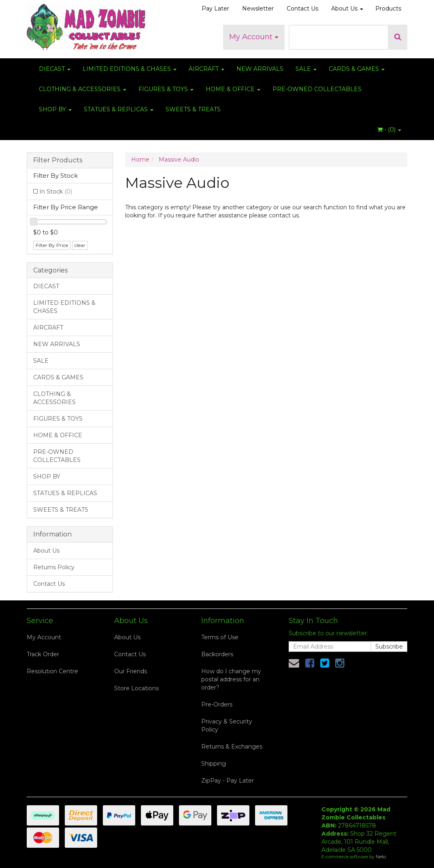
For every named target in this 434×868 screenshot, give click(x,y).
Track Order (43, 654)
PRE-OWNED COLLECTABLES (317, 89)
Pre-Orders (217, 704)
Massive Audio (179, 160)
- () (389, 130)
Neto (381, 857)
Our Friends (131, 671)
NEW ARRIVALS (260, 69)
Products (388, 9)
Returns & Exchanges (232, 747)
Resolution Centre (52, 671)
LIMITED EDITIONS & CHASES (130, 69)
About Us (347, 9)
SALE (306, 69)
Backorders (217, 654)
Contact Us (302, 9)
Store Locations (136, 688)
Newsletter (258, 9)
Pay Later (215, 9)
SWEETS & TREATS (193, 109)
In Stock (56, 191)
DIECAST (55, 69)
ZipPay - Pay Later (228, 781)
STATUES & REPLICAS (119, 109)
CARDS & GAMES (357, 69)
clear (80, 245)
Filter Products (58, 160)
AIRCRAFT (206, 69)
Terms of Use (220, 637)
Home (140, 160)
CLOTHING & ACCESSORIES (83, 89)
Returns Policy (54, 567)
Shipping (214, 764)
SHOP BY (55, 109)
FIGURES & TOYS (166, 89)
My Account (254, 37)
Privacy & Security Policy (227, 725)
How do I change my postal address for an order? (231, 679)
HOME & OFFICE (233, 89)
